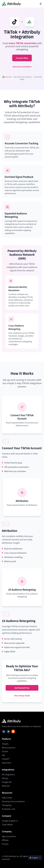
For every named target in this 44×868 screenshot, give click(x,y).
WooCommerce (9, 748)
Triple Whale (7, 824)
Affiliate (5, 840)
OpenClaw (6, 763)
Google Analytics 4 (10, 821)
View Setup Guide (22, 695)
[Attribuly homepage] (11, 4)
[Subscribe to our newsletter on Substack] (13, 731)
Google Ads (7, 782)
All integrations (8, 774)
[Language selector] (35, 858)
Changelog (7, 805)
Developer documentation (13, 801)
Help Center (7, 798)
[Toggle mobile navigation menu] (41, 4)
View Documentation (22, 67)
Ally (3, 755)
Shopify (5, 744)
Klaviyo (5, 778)
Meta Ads (6, 786)
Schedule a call (8, 809)
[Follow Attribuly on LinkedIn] (4, 731)
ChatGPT (6, 759)
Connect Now (22, 58)
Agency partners (9, 836)
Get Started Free (22, 688)
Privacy (5, 844)
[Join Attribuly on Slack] (8, 731)
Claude (5, 751)
